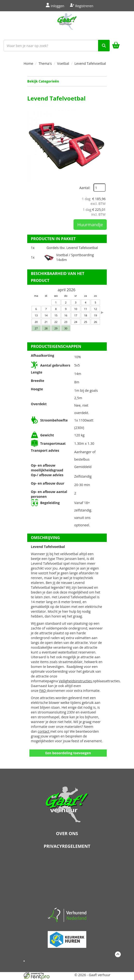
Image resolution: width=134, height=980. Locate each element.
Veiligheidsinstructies (76, 681)
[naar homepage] (67, 24)
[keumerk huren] (67, 938)
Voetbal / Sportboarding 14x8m (75, 257)
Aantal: (85, 188)
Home (28, 63)
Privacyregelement (67, 846)
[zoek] (104, 46)
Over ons (67, 833)
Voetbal (63, 63)
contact (44, 731)
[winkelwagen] (116, 46)
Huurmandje (90, 225)
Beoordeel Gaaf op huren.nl (67, 880)
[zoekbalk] (57, 46)
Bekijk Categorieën (67, 81)
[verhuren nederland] (67, 915)
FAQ (43, 691)
